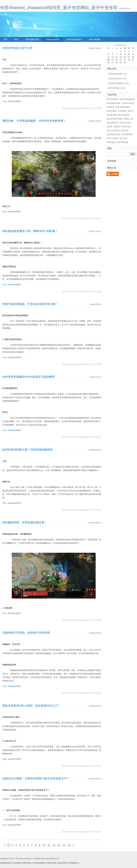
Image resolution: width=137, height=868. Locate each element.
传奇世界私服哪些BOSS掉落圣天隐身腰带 (29, 377)
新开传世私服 (123, 115)
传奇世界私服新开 (74, 39)
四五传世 (123, 138)
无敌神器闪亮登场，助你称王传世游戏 (26, 633)
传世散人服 (128, 119)
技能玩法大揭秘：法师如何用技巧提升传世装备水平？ (36, 778)
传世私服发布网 (32, 39)
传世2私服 (111, 142)
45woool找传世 (113, 131)
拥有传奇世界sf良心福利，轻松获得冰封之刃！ (31, 706)
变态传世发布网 (113, 134)
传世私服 (110, 107)
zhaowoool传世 (53, 39)
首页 (5, 39)
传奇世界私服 (122, 142)
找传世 (109, 127)
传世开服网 (111, 111)
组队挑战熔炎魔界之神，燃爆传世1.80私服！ (30, 231)
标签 (16, 39)
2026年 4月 (121, 45)
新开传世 (125, 131)
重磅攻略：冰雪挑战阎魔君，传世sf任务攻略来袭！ (34, 121)
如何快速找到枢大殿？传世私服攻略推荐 (28, 450)
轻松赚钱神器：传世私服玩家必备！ (25, 522)
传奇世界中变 (112, 123)
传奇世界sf (122, 111)
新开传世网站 (95, 39)
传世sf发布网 (127, 134)
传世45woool (54, 859)
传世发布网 (111, 115)
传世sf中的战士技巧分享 (17, 48)
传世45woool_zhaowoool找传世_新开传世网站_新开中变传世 (59, 8)
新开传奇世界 (125, 123)
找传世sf (117, 127)
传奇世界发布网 (122, 107)
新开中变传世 (112, 138)
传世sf (130, 111)
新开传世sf (127, 127)
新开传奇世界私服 (114, 119)
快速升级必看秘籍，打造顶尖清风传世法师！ (30, 304)
